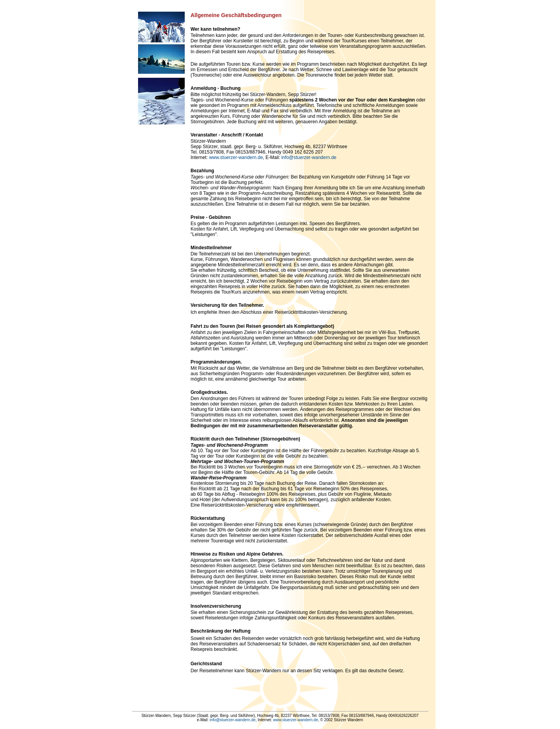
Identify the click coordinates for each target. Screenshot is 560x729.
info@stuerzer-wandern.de (309, 157)
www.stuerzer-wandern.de (236, 157)
